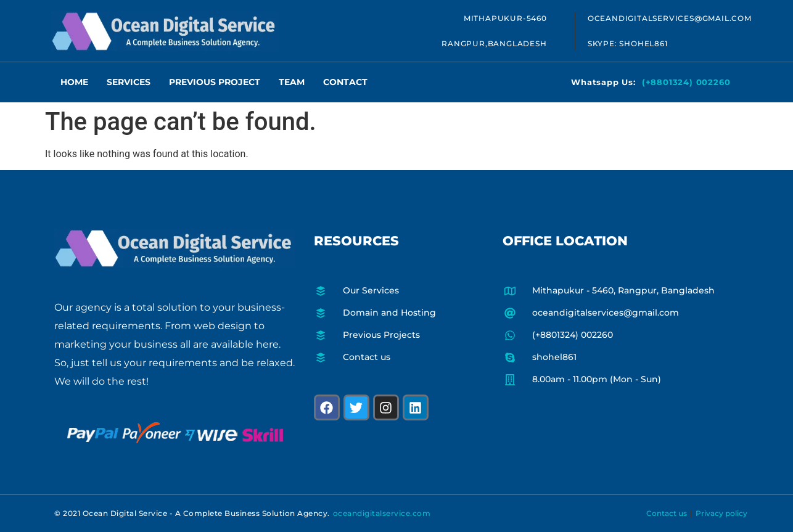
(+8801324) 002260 (686, 82)
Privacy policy (721, 513)
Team (292, 82)
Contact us (667, 513)
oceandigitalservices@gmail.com (670, 18)
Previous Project (215, 82)
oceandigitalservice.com (382, 513)
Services (129, 82)
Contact (345, 82)
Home (74, 82)
